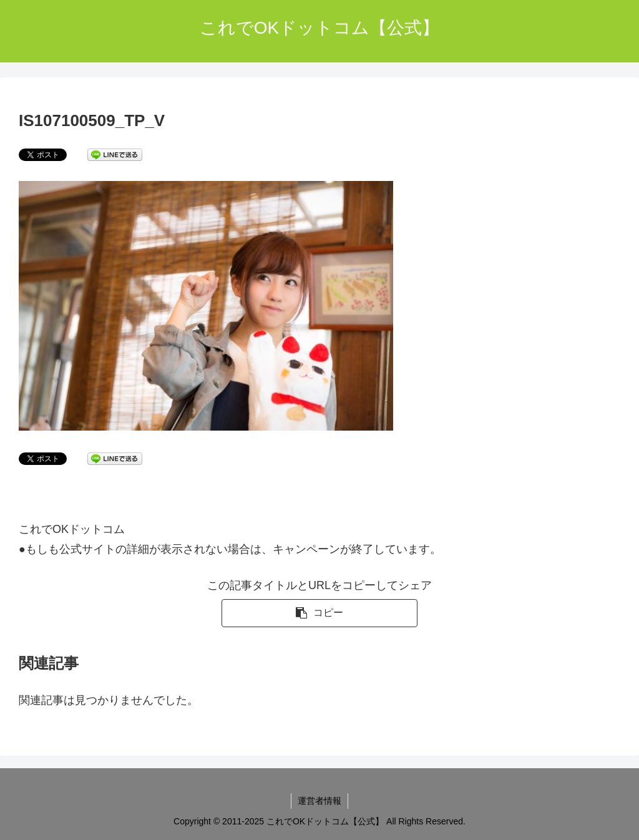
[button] (319, 613)
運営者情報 (319, 801)
